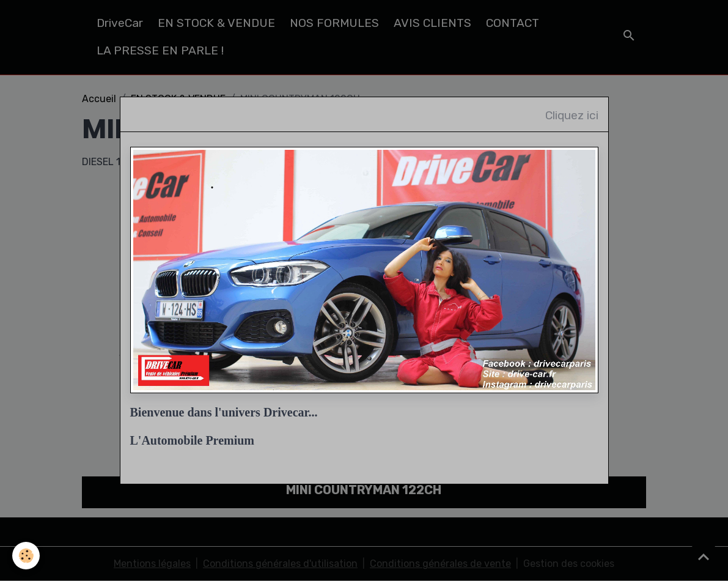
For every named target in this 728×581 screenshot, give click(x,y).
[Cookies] (26, 556)
